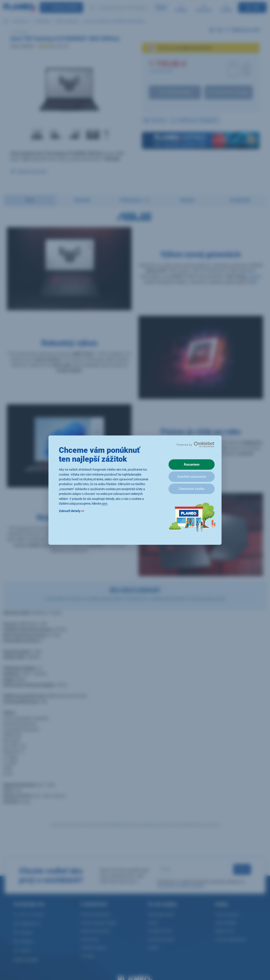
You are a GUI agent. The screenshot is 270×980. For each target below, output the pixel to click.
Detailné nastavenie (192, 477)
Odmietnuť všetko (192, 489)
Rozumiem (192, 465)
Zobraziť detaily (72, 511)
